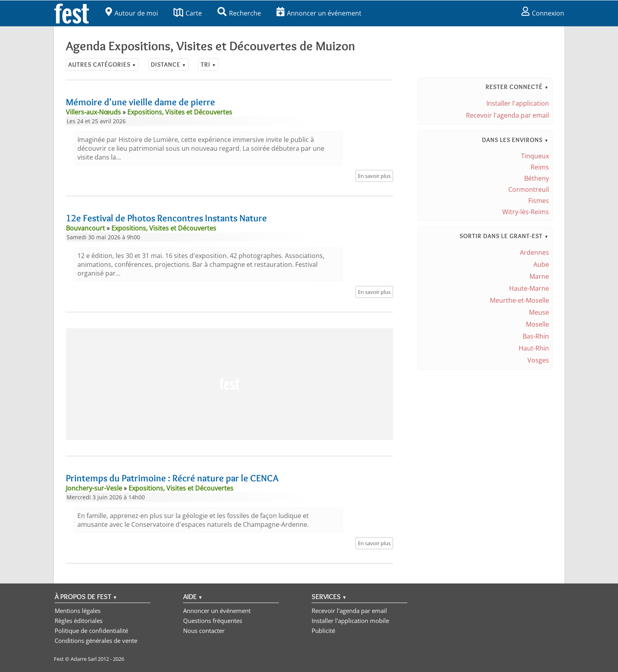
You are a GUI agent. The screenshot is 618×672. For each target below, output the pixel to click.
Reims (540, 167)
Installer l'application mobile (350, 621)
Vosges (538, 360)
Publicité (323, 631)
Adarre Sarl (84, 659)
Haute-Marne (529, 288)
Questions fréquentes (213, 621)
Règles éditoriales (79, 621)
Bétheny (537, 178)
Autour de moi (132, 13)
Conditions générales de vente (96, 640)
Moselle (537, 324)
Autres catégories (102, 64)
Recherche (239, 13)
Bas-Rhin (536, 336)
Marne (539, 276)
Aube (541, 264)
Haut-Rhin (534, 348)
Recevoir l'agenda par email (507, 115)
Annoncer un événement (319, 13)
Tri (208, 64)
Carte (188, 13)
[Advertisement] (229, 384)
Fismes (539, 201)
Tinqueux (535, 156)
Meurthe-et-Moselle (519, 300)
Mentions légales (78, 611)
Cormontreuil (529, 189)
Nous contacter (204, 631)
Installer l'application (518, 103)
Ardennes (534, 252)
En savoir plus (374, 176)
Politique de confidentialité (91, 631)
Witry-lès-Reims (526, 212)
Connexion (543, 13)
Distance (169, 64)
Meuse (539, 312)
